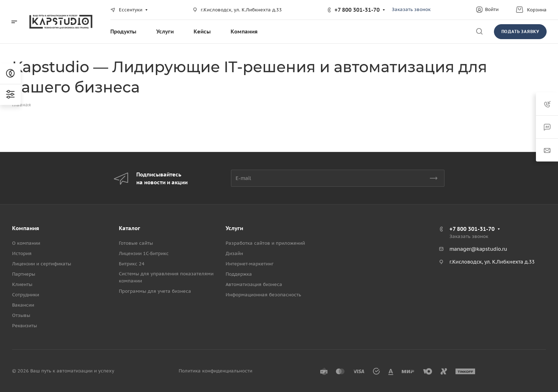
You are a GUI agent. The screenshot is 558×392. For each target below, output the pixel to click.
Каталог (130, 228)
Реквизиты (25, 326)
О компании (26, 243)
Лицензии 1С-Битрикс (144, 253)
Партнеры (24, 274)
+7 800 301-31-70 (357, 10)
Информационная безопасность (263, 295)
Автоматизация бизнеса (254, 284)
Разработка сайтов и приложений (265, 243)
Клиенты (22, 284)
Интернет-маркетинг (250, 264)
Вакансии (23, 305)
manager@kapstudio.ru (478, 249)
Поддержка (239, 274)
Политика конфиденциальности (215, 371)
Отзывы (21, 315)
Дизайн (234, 253)
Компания (26, 228)
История (22, 253)
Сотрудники (26, 295)
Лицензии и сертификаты (42, 264)
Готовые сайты (136, 243)
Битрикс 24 (132, 264)
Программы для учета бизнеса (155, 291)
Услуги (234, 228)
